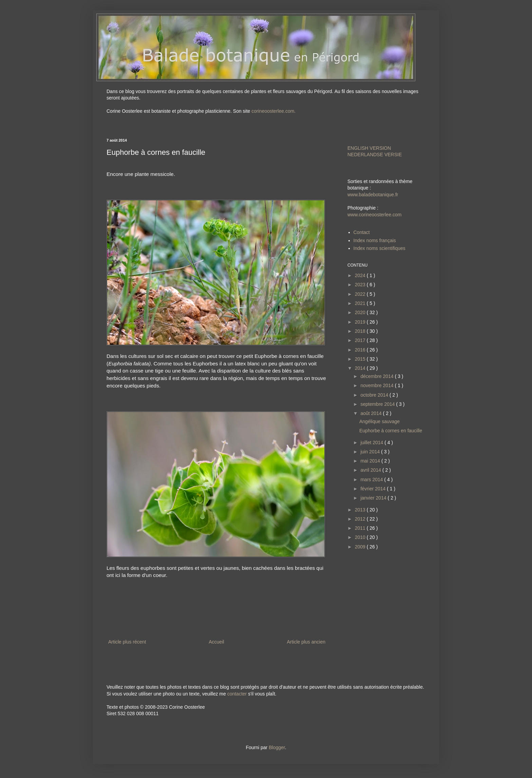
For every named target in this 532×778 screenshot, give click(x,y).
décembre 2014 (377, 376)
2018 (361, 331)
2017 (361, 340)
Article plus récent (127, 642)
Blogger (277, 747)
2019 (361, 322)
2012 (361, 519)
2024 (361, 275)
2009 (361, 547)
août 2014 (372, 413)
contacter (237, 694)
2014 (361, 368)
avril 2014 (371, 470)
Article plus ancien (306, 642)
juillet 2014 (372, 442)
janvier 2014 (374, 498)
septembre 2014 (378, 404)
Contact (362, 232)
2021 (361, 303)
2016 (361, 350)
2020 (361, 312)
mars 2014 (372, 480)
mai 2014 (371, 461)
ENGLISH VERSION (369, 148)
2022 (361, 294)
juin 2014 (371, 452)
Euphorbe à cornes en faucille (391, 431)
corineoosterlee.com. (273, 111)
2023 (361, 285)
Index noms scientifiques (379, 248)
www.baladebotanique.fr (373, 195)
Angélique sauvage (379, 421)
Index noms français (375, 240)
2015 (361, 359)
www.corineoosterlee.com (375, 215)
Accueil (216, 642)
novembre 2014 (377, 385)
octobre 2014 (375, 395)
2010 (361, 537)
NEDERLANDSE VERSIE (375, 155)
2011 (361, 528)
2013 (361, 510)
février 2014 (374, 489)
